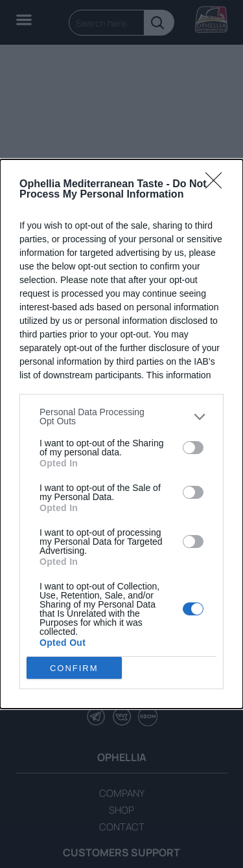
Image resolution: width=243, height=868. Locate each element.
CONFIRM (74, 668)
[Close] (218, 185)
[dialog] (121, 434)
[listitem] (121, 417)
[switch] (193, 447)
